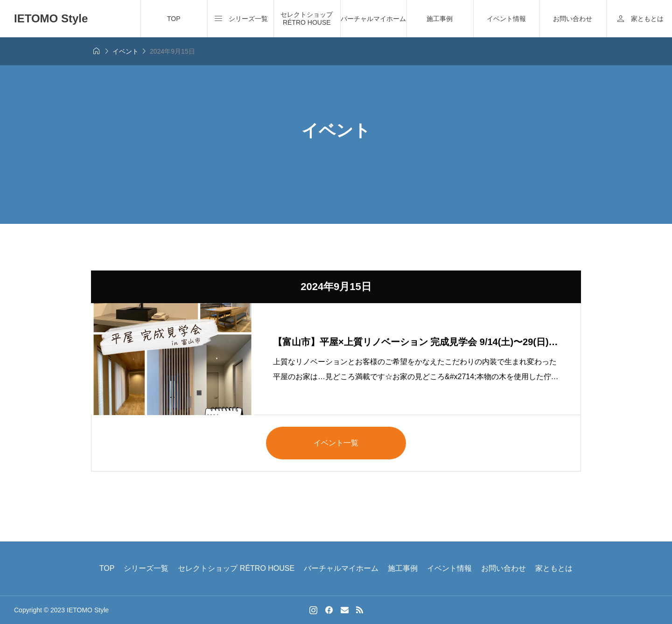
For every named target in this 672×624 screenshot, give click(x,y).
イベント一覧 (336, 443)
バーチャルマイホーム (373, 19)
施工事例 (440, 19)
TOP (174, 19)
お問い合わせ (573, 19)
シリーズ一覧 (146, 568)
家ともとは (554, 568)
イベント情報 (506, 19)
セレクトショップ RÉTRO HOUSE (307, 18)
